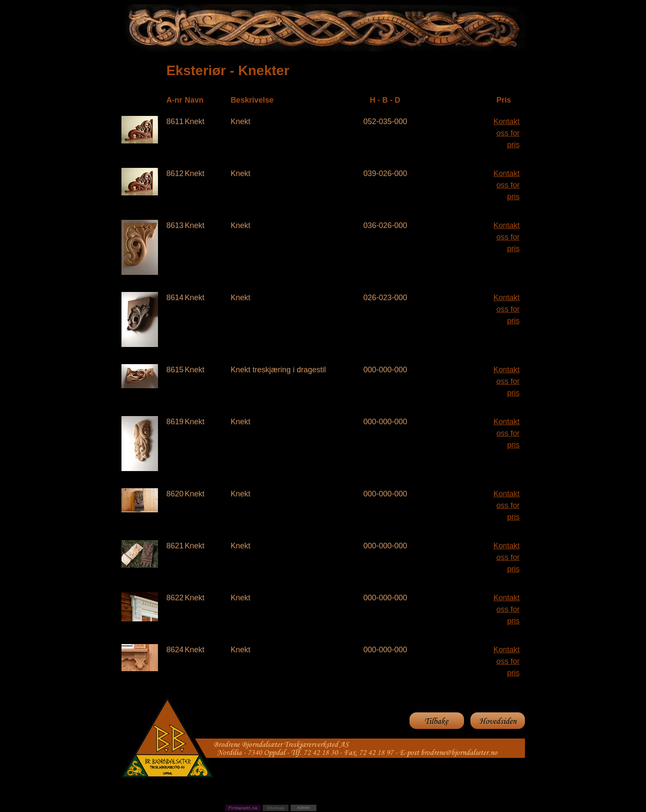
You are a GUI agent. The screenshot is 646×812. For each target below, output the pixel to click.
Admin (303, 807)
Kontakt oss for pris (506, 133)
